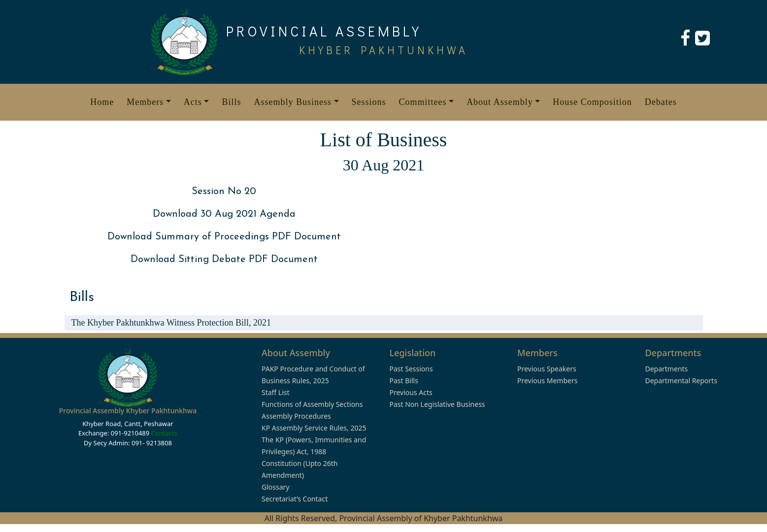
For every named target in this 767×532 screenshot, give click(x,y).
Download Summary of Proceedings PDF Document (224, 237)
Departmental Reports (681, 381)
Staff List (276, 392)
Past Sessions (411, 369)
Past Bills (403, 381)
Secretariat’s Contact (295, 499)
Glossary (275, 487)
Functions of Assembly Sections (312, 404)
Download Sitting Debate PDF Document (224, 260)
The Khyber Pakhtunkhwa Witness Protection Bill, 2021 (171, 323)
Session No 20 (224, 192)
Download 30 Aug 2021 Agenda (224, 214)
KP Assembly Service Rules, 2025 (314, 428)
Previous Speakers (547, 369)
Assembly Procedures (296, 416)
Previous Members (547, 381)
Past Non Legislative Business (437, 404)
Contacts (164, 433)
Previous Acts (411, 392)
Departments (666, 369)
